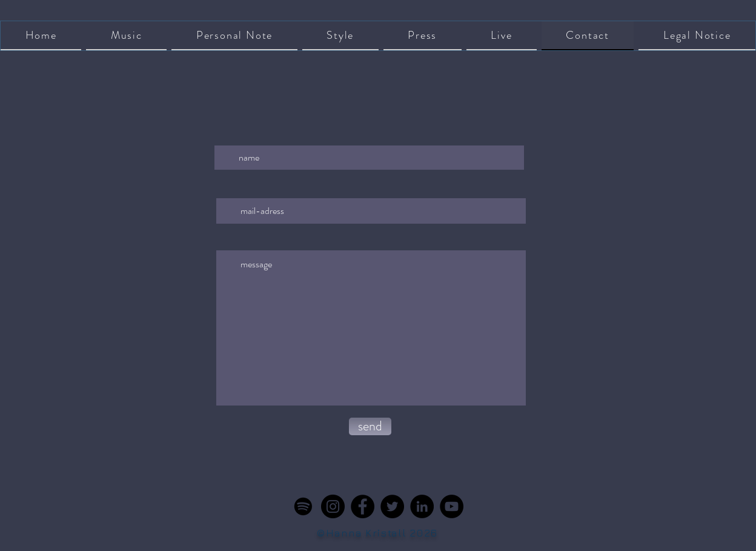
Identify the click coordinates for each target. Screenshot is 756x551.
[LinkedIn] (422, 506)
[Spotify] (303, 506)
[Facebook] (363, 506)
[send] (370, 426)
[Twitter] (392, 506)
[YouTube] (452, 506)
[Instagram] (333, 506)
